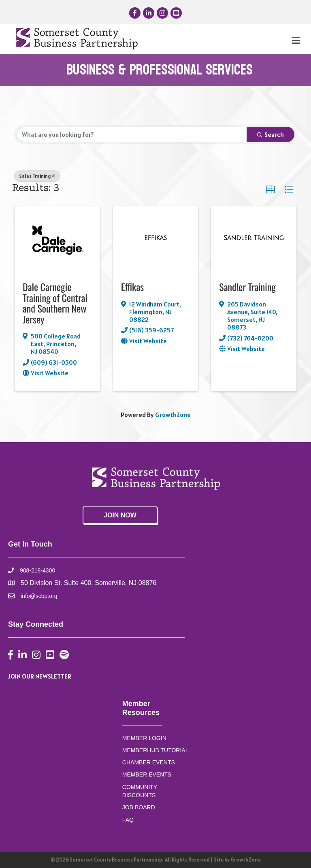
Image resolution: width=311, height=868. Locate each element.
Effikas (133, 287)
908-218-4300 (37, 570)
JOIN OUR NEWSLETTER (40, 676)
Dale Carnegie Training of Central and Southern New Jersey (55, 303)
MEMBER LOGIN (144, 738)
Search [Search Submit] (271, 134)
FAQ (128, 820)
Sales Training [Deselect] (37, 176)
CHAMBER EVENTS (149, 762)
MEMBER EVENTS (147, 774)
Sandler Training (247, 287)
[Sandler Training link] (254, 238)
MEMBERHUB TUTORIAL (155, 750)
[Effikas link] (155, 238)
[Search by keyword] (132, 134)
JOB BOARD (139, 807)
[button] (271, 190)
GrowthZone (173, 415)
